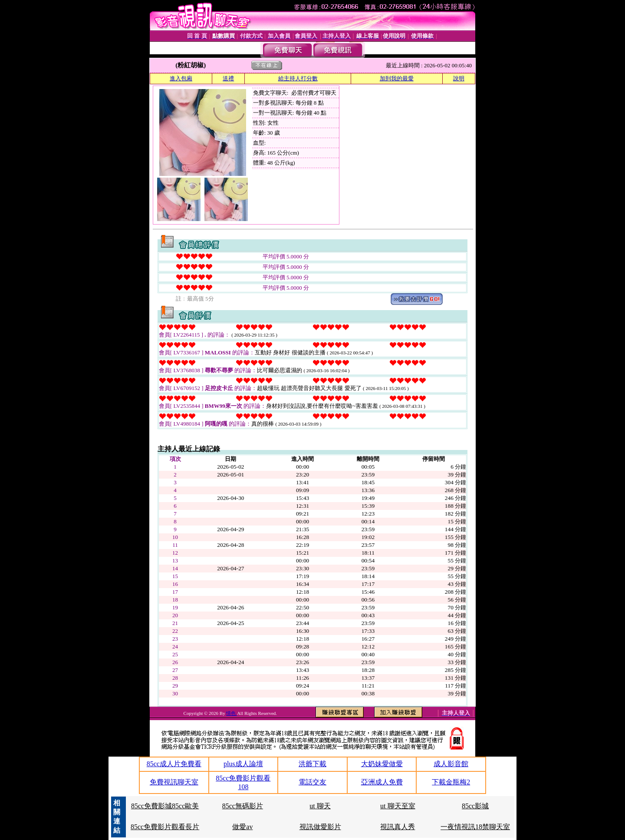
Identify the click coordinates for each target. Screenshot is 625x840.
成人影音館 (451, 764)
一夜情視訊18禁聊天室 (475, 827)
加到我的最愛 (397, 78)
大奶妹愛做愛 (382, 764)
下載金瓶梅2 (451, 782)
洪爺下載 (312, 764)
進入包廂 (181, 78)
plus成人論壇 (243, 764)
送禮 (228, 78)
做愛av (242, 827)
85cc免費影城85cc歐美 (165, 806)
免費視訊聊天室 (174, 782)
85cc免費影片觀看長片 (165, 827)
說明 (459, 78)
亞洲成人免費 (382, 782)
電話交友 (312, 782)
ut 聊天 (320, 806)
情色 (232, 713)
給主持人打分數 (298, 78)
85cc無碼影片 (243, 806)
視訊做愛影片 (320, 827)
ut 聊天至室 (398, 806)
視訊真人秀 (398, 827)
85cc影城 (475, 806)
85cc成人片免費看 (174, 764)
